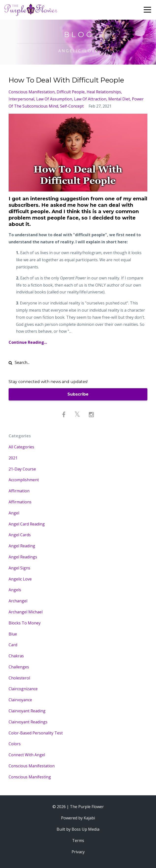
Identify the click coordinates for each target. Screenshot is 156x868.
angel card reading (27, 524)
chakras (16, 656)
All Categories (21, 447)
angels (15, 590)
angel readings (23, 557)
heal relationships (104, 92)
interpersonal (21, 99)
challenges (19, 667)
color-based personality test (36, 733)
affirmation (19, 491)
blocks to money (25, 623)
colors (15, 744)
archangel (18, 601)
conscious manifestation (32, 92)
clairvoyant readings (28, 722)
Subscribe (78, 394)
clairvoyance (20, 700)
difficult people (71, 92)
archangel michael (26, 612)
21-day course (22, 469)
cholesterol (19, 678)
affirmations (20, 502)
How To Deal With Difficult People (66, 80)
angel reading (22, 546)
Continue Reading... (28, 342)
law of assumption (54, 99)
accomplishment (24, 480)
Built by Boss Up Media (78, 829)
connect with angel (27, 755)
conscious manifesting (30, 777)
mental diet (119, 99)
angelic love (20, 579)
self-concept (72, 106)
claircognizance (23, 689)
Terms (78, 840)
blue (13, 634)
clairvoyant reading (27, 711)
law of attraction (90, 99)
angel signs (19, 568)
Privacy (78, 852)
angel (14, 513)
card (13, 645)
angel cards (20, 535)
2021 (13, 458)
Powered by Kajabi (78, 818)
